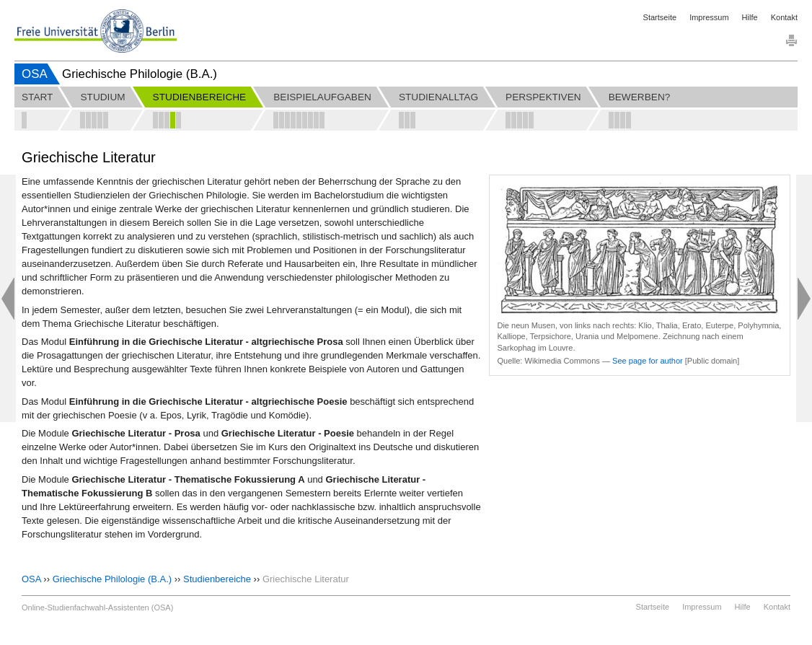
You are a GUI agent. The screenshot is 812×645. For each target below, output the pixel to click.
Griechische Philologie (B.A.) (112, 579)
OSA (35, 74)
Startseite (660, 17)
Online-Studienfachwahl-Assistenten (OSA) (97, 607)
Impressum (709, 17)
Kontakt (784, 17)
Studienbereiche (217, 579)
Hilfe (750, 17)
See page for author (648, 361)
